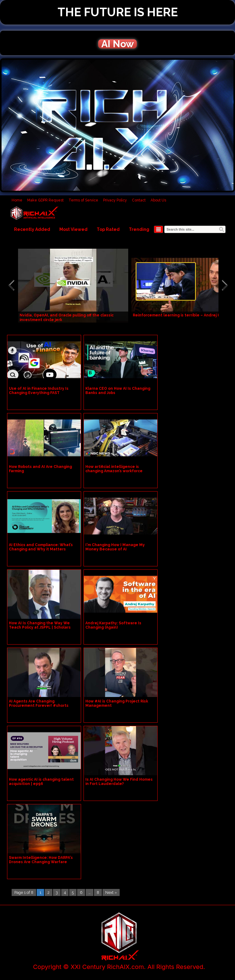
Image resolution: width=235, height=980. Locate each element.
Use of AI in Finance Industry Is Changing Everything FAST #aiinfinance (39, 393)
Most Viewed (73, 229)
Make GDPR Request (45, 200)
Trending (139, 229)
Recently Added (32, 229)
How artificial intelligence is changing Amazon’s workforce (114, 469)
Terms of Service (83, 200)
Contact (139, 200)
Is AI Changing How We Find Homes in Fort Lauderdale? (119, 782)
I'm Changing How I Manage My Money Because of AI (115, 547)
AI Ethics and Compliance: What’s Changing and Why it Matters (41, 547)
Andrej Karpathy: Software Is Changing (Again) (113, 625)
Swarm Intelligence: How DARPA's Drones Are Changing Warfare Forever (41, 862)
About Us (158, 200)
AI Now (117, 44)
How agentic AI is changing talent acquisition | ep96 (41, 782)
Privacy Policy (115, 200)
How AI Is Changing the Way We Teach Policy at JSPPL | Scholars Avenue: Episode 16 (40, 627)
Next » (111, 892)
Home (17, 200)
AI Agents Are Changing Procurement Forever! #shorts (39, 703)
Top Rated (108, 229)
